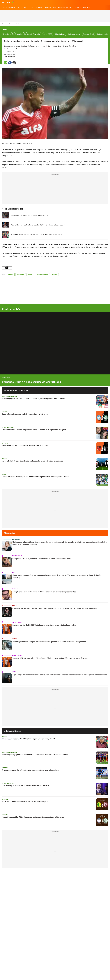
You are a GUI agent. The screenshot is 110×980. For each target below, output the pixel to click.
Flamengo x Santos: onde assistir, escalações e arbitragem (25, 445)
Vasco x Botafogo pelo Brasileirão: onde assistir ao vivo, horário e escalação (32, 461)
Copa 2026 (48, 34)
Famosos (15, 589)
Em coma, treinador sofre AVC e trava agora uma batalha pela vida (29, 739)
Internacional (21, 275)
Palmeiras (5, 412)
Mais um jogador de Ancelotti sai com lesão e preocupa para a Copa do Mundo (34, 398)
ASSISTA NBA (22, 8)
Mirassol (11, 275)
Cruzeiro (5, 768)
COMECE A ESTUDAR (36, 8)
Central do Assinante (82, 8)
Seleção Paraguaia (8, 428)
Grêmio (4, 474)
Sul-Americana (74, 34)
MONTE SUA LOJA (50, 8)
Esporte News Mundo (42, 275)
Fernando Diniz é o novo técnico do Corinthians (31, 382)
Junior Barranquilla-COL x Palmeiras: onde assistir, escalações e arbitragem (33, 817)
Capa (4, 24)
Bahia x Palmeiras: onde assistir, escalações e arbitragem (25, 414)
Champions (19, 34)
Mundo (15, 606)
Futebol (21, 24)
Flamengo (5, 443)
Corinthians (6, 378)
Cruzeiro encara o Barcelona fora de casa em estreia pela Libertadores (31, 770)
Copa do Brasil (89, 34)
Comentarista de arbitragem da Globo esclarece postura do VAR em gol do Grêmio (35, 476)
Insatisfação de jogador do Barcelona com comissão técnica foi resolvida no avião (35, 754)
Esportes (12, 24)
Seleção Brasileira (33, 34)
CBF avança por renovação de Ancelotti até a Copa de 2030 (26, 786)
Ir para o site (11, 3)
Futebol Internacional (9, 396)
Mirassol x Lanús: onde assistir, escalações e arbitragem (25, 801)
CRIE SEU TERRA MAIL (9, 8)
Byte (14, 572)
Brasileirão (7, 34)
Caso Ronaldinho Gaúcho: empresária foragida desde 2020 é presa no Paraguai (34, 430)
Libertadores (60, 34)
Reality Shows (17, 556)
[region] (55, 16)
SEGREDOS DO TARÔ (65, 8)
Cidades (15, 639)
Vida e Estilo (16, 539)
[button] (3, 3)
